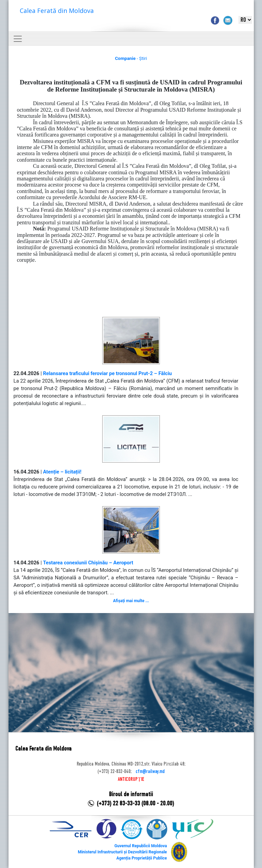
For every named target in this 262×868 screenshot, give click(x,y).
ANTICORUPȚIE (131, 779)
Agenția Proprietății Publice (141, 858)
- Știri (131, 58)
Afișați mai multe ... (131, 601)
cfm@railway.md (150, 772)
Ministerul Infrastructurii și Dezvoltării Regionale (122, 852)
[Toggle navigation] (18, 39)
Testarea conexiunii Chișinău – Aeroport (88, 563)
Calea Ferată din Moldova (57, 11)
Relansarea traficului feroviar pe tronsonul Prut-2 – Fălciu (107, 373)
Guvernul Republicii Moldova (141, 846)
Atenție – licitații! (62, 472)
